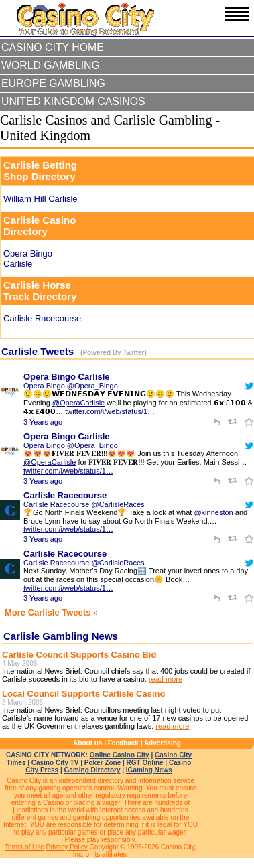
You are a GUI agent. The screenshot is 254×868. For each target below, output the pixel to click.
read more (166, 679)
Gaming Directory (92, 770)
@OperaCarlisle (78, 403)
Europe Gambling (53, 83)
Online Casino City (120, 755)
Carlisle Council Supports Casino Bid (79, 655)
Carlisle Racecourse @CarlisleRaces (84, 504)
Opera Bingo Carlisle (67, 377)
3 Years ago (43, 422)
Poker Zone (103, 763)
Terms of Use (24, 847)
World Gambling (51, 65)
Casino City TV (55, 763)
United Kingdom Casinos (73, 101)
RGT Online (145, 763)
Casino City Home (53, 47)
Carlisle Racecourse (65, 495)
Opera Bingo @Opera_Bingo (71, 386)
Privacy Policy (67, 847)
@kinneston (213, 512)
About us (87, 743)
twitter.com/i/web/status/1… (110, 411)
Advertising (163, 743)
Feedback (123, 743)
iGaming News (149, 770)
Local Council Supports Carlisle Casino (83, 694)
